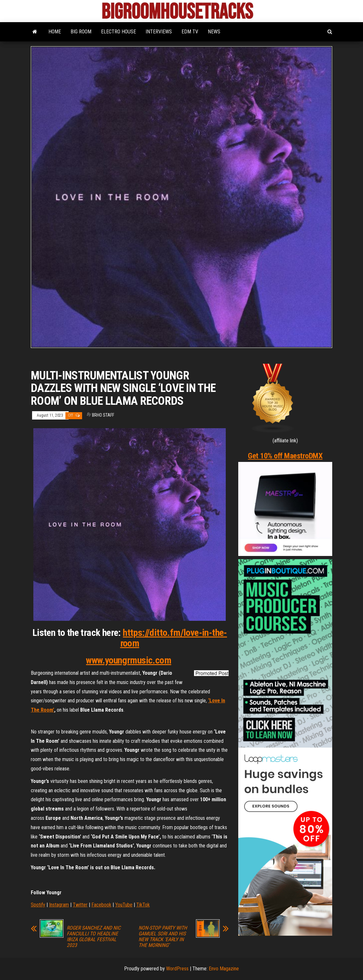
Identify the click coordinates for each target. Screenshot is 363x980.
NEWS (214, 32)
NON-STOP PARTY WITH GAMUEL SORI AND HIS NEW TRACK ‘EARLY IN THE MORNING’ (163, 937)
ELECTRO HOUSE (118, 32)
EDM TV (190, 32)
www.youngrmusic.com (129, 660)
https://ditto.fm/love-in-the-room (174, 638)
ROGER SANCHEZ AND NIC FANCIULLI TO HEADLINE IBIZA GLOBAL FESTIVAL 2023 (94, 937)
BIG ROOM (81, 32)
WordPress (177, 969)
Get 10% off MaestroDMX (285, 456)
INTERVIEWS (159, 32)
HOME (55, 32)
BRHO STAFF (103, 415)
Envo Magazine (224, 969)
